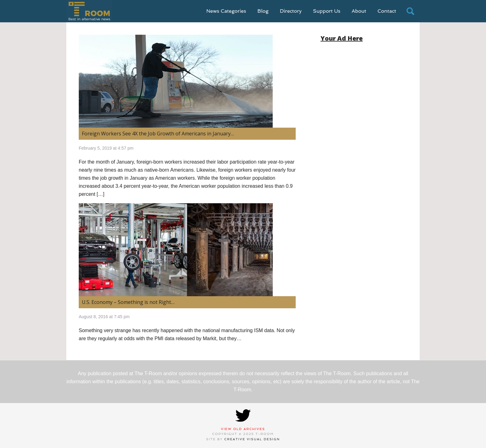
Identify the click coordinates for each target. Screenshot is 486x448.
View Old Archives (243, 429)
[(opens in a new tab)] (187, 81)
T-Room (89, 11)
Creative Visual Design (252, 439)
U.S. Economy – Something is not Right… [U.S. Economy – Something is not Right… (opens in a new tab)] (128, 302)
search (410, 11)
